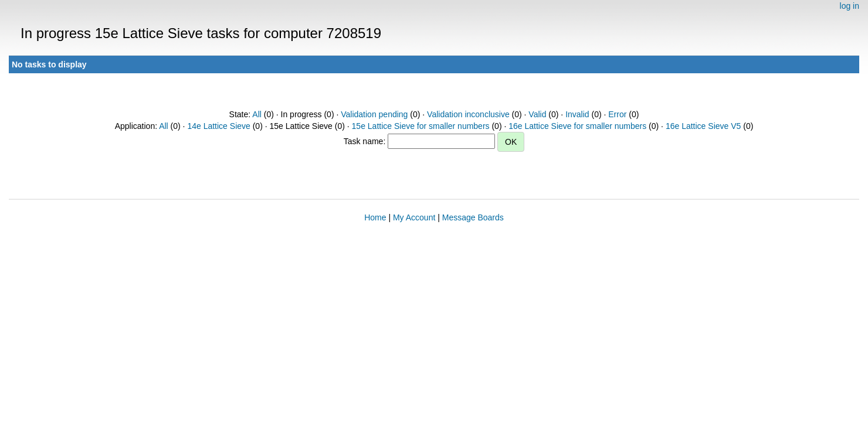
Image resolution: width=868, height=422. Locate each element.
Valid (537, 114)
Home (375, 217)
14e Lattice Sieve (218, 126)
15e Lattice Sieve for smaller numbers (421, 126)
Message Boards (473, 217)
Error (617, 114)
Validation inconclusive (468, 114)
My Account (414, 217)
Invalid (577, 114)
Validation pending (374, 114)
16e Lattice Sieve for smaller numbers (577, 126)
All (257, 114)
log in (850, 6)
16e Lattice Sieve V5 (703, 126)
